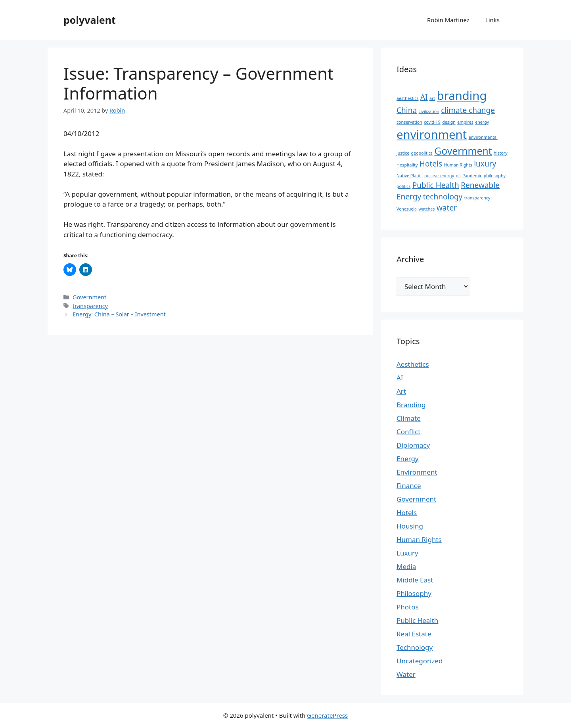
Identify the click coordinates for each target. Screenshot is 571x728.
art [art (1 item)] (432, 98)
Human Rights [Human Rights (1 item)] (458, 165)
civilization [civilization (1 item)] (429, 111)
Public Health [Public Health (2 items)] (436, 185)
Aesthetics (413, 364)
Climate (409, 418)
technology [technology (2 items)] (443, 197)
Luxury (407, 553)
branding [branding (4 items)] (462, 96)
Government (89, 297)
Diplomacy (413, 445)
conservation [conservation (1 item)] (409, 122)
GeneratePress (327, 715)
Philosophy (414, 593)
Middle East (415, 580)
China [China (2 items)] (407, 110)
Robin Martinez (448, 20)
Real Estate (414, 634)
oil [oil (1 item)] (458, 176)
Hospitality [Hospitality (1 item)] (407, 165)
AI (400, 378)
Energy (408, 459)
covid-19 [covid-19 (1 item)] (432, 122)
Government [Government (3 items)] (463, 151)
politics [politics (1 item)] (403, 186)
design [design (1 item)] (449, 122)
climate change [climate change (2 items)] (468, 110)
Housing (410, 526)
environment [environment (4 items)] (432, 134)
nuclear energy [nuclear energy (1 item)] (439, 176)
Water (406, 674)
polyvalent (90, 20)
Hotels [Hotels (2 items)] (431, 164)
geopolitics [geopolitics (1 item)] (422, 153)
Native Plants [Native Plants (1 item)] (410, 176)
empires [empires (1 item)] (465, 122)
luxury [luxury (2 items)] (485, 164)
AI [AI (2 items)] (424, 97)
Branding (411, 405)
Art (401, 391)
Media (406, 566)
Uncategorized (420, 661)
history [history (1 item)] (501, 153)
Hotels (407, 512)
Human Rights (419, 539)
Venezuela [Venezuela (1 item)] (407, 209)
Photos (408, 607)
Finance (409, 486)
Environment (417, 472)
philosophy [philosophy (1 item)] (495, 176)
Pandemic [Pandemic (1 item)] (472, 176)
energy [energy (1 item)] (482, 122)
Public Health (417, 620)
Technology (415, 647)
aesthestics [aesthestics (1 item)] (407, 98)
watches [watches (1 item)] (426, 209)
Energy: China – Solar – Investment (119, 314)
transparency (90, 306)
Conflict (408, 432)
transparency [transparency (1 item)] (477, 198)
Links (492, 20)
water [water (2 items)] (447, 208)
